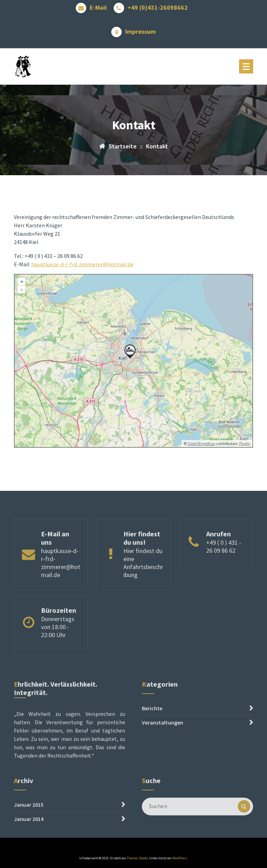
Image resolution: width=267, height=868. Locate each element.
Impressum (140, 30)
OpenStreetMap (201, 453)
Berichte (152, 737)
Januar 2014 (29, 835)
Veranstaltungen (163, 751)
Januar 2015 (29, 821)
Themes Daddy (137, 858)
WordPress (180, 858)
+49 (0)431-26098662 (158, 6)
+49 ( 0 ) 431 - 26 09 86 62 (224, 570)
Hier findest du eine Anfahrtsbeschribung (143, 586)
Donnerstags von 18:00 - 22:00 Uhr (58, 645)
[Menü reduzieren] (246, 66)
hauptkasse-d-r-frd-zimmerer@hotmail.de (82, 274)
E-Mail (98, 6)
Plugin (244, 453)
